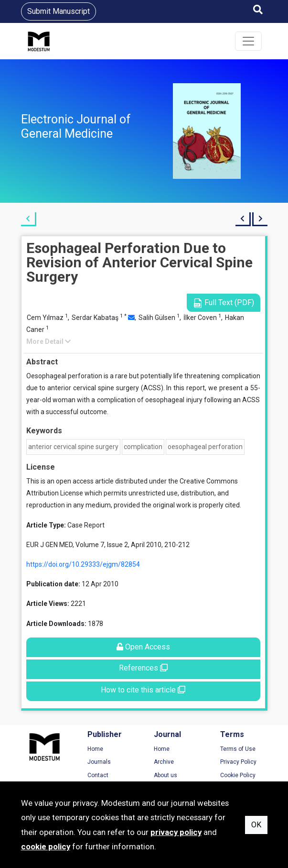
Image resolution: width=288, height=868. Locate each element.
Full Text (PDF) (224, 303)
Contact (98, 775)
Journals (99, 762)
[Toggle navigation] (248, 41)
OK (256, 825)
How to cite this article (143, 690)
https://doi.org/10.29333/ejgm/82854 (83, 564)
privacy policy (176, 832)
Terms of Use (238, 749)
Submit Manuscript (59, 11)
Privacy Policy (238, 762)
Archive (164, 762)
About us (165, 775)
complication (143, 447)
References (143, 668)
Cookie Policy (238, 775)
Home (95, 749)
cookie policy (46, 846)
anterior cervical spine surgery (73, 447)
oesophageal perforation (205, 447)
